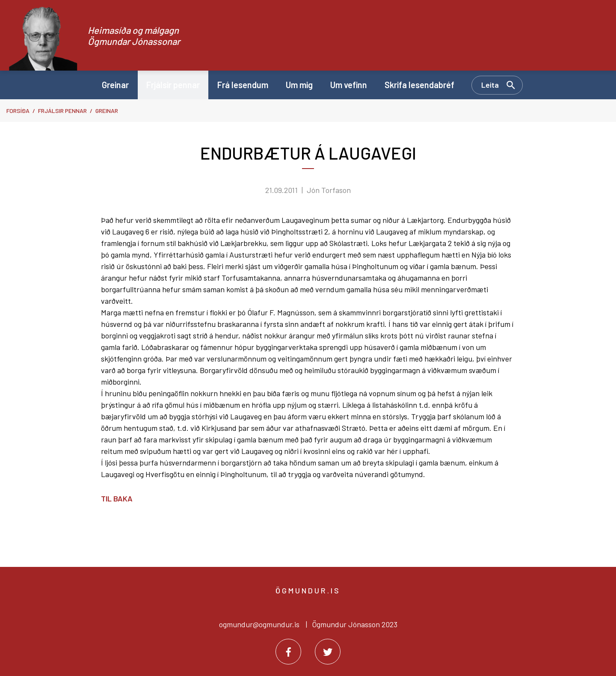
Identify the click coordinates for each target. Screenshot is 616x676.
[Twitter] (328, 652)
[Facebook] (288, 652)
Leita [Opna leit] (490, 85)
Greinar (107, 111)
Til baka (117, 498)
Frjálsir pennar (62, 111)
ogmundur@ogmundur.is (259, 624)
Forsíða (18, 111)
